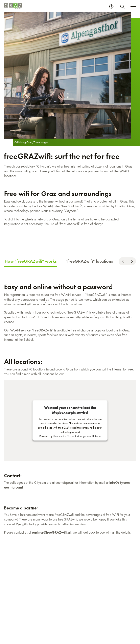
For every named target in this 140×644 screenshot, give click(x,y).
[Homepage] (13, 6)
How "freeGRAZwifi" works (31, 261)
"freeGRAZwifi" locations (89, 261)
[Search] (123, 6)
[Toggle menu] (133, 6)
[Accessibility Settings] (111, 6)
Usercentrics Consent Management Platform (77, 436)
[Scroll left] (123, 261)
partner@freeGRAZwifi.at (51, 532)
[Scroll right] (132, 261)
